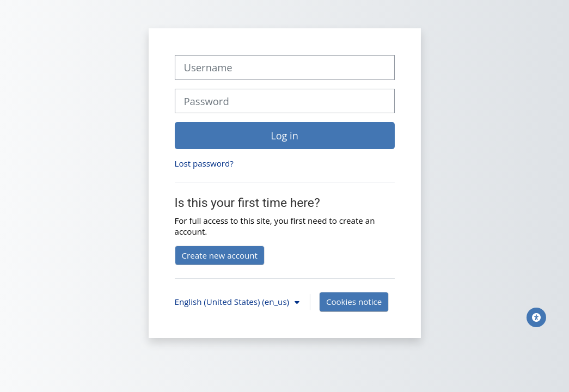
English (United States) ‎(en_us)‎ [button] (233, 302)
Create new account (220, 255)
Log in (284, 136)
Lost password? (204, 163)
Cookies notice (354, 302)
